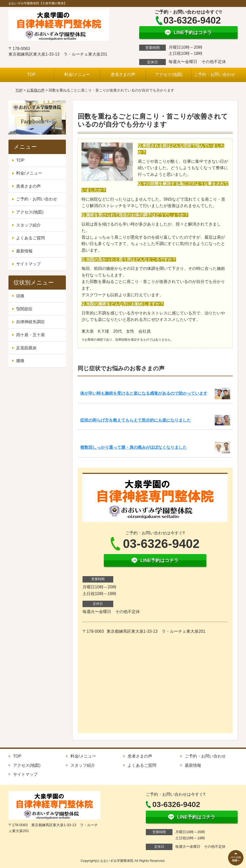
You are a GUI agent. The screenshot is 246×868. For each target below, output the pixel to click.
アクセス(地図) (169, 74)
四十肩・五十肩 (30, 335)
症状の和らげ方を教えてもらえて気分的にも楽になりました (136, 420)
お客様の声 (36, 90)
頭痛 (20, 296)
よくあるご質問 (30, 238)
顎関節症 (24, 309)
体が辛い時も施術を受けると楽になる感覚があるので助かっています (144, 393)
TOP (31, 74)
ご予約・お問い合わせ (214, 74)
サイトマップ (28, 264)
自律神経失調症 (30, 322)
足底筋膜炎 (26, 348)
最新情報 (24, 251)
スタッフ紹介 (28, 225)
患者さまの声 (123, 74)
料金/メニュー (77, 74)
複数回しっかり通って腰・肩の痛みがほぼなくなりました (134, 447)
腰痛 (20, 361)
